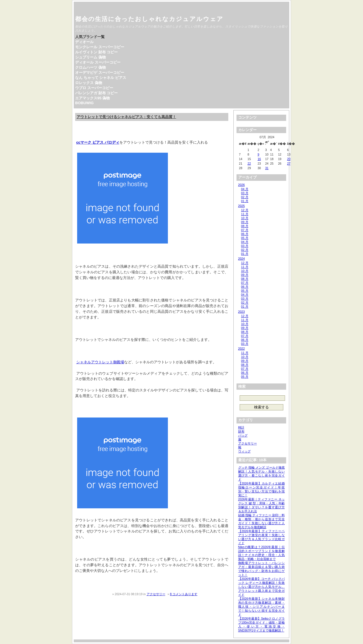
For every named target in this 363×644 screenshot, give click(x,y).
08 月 (245, 226)
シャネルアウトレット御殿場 (100, 362)
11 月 (245, 214)
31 (267, 168)
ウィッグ (244, 451)
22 (249, 163)
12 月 (245, 210)
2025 (241, 206)
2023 (241, 312)
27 (289, 163)
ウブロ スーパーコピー (94, 88)
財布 (241, 431)
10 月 (245, 218)
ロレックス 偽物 (89, 83)
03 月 (245, 193)
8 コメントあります (184, 594)
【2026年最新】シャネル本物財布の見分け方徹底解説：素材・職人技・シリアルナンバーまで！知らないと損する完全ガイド (261, 607)
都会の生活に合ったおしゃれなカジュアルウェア (149, 19)
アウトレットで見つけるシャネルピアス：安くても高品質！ (126, 117)
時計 (241, 427)
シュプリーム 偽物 (90, 57)
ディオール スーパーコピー (98, 62)
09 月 (245, 222)
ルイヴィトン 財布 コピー (96, 52)
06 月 (245, 234)
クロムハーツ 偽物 (90, 67)
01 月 (245, 201)
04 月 (245, 189)
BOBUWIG (84, 103)
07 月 (245, 230)
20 (289, 159)
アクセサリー (156, 594)
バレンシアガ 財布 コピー (96, 93)
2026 (241, 185)
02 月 (245, 197)
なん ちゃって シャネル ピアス (101, 78)
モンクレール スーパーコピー (100, 47)
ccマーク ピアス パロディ (98, 142)
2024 (241, 259)
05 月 (245, 238)
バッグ (243, 435)
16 (259, 159)
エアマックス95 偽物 (92, 98)
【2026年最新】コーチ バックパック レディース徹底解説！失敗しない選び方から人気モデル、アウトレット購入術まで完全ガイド (261, 587)
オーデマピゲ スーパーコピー (100, 73)
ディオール (84, 42)
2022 (241, 349)
